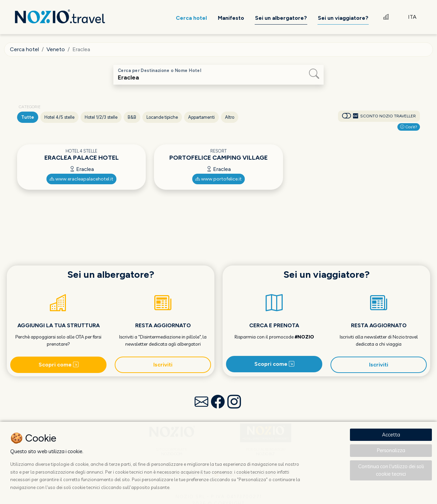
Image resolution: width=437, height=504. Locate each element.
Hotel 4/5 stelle (59, 117)
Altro (230, 117)
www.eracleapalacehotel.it (81, 179)
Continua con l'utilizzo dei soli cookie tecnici (391, 470)
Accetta (391, 435)
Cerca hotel (24, 49)
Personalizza (391, 450)
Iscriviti (163, 365)
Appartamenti (201, 117)
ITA (412, 17)
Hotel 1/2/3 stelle (101, 117)
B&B (132, 117)
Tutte (28, 117)
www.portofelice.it (218, 179)
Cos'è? (409, 127)
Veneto (56, 49)
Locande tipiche (162, 117)
